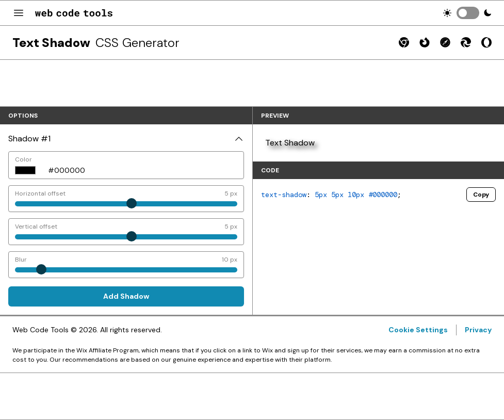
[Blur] (126, 265)
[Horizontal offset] (126, 199)
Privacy (478, 330)
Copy (481, 195)
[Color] (143, 165)
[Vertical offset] (126, 232)
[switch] (468, 13)
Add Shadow (126, 296)
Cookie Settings (418, 330)
